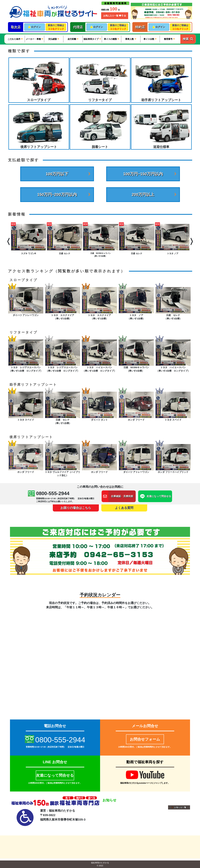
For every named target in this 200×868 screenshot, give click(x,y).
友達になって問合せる (55, 775)
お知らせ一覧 (179, 807)
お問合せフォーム (145, 739)
